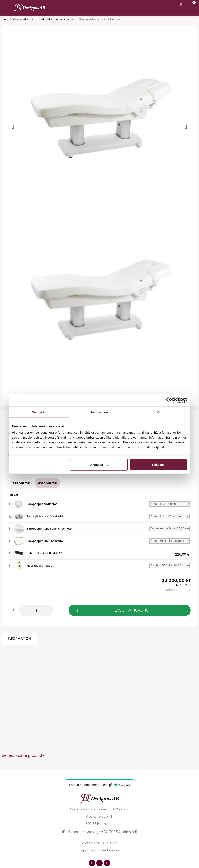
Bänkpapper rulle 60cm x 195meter (50, 529)
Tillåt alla (158, 465)
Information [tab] (99, 412)
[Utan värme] (47, 483)
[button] (130, 610)
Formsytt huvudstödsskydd (45, 516)
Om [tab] (160, 412)
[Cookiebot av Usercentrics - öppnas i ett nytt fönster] (169, 400)
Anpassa (99, 465)
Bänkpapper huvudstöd (42, 504)
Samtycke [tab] (39, 412)
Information (19, 639)
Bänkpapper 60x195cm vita (45, 541)
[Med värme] (21, 483)
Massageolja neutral (40, 566)
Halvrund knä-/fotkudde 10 (44, 553)
